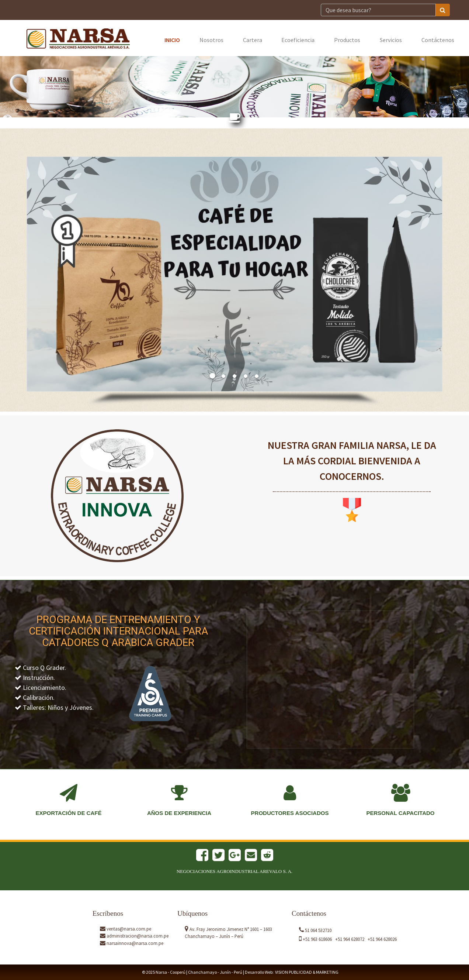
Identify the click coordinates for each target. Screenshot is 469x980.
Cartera (253, 40)
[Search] (378, 10)
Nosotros (211, 40)
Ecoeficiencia (298, 40)
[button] (58, 274)
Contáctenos (438, 40)
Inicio (172, 40)
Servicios (391, 40)
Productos (347, 40)
